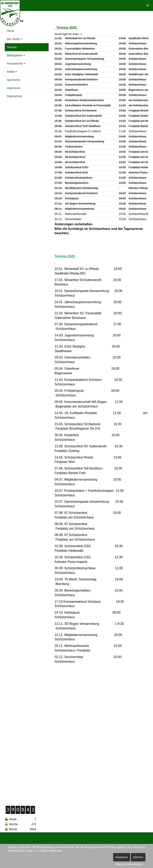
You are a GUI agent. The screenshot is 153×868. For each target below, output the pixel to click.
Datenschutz (15, 96)
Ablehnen (138, 857)
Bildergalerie (16, 55)
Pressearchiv (16, 64)
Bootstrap (10, 842)
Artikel (12, 72)
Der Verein (15, 39)
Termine (12, 47)
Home (10, 31)
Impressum (14, 88)
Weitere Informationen (129, 864)
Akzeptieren (122, 857)
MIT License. (87, 842)
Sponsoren (14, 80)
